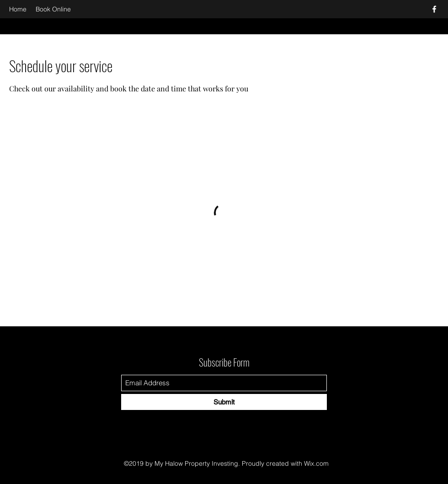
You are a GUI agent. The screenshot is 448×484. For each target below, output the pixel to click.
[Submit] (224, 402)
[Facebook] (434, 9)
